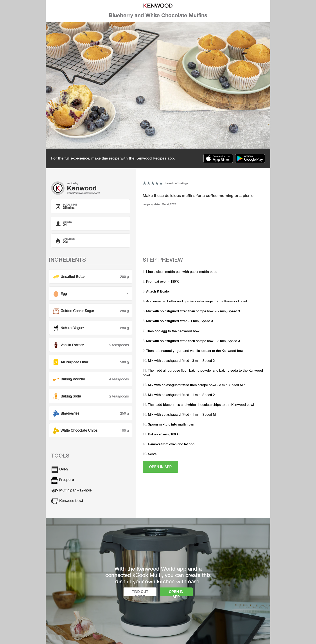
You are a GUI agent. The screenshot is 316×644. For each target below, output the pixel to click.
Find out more (140, 593)
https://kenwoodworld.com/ (83, 193)
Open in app (161, 467)
